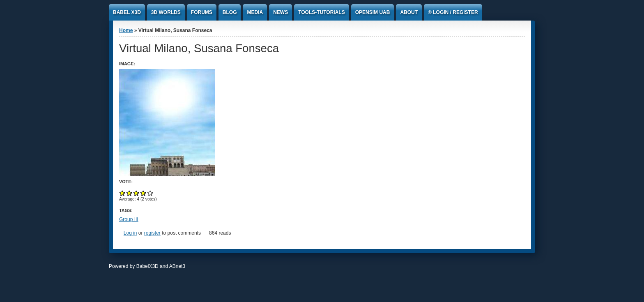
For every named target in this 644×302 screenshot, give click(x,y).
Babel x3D (127, 12)
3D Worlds (166, 12)
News (281, 12)
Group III (129, 219)
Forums (202, 12)
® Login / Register (453, 12)
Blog (230, 12)
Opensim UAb (373, 12)
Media (255, 12)
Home (126, 30)
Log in (130, 233)
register (152, 233)
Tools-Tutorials (322, 12)
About (409, 12)
